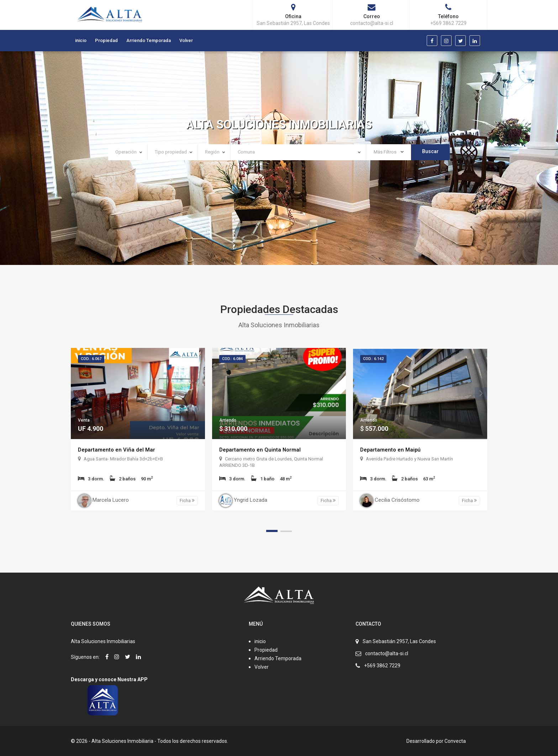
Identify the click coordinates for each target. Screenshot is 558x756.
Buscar (430, 151)
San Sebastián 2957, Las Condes (399, 641)
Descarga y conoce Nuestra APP (109, 679)
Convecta (455, 741)
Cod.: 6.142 (373, 359)
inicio (81, 40)
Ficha (187, 500)
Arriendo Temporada (149, 40)
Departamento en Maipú (391, 450)
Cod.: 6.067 (91, 359)
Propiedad (106, 40)
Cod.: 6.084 (232, 359)
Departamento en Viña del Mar (117, 450)
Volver (186, 40)
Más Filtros (389, 152)
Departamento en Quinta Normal (261, 450)
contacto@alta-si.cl (387, 653)
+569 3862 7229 (382, 666)
